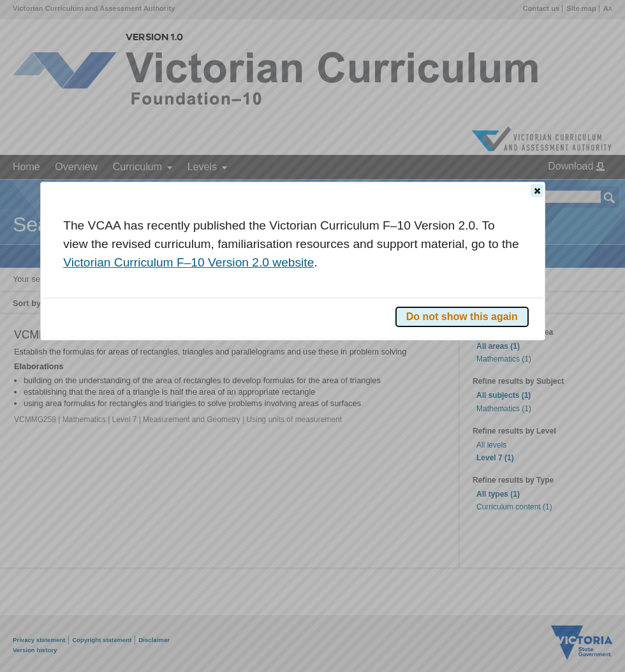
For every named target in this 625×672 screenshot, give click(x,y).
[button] (537, 191)
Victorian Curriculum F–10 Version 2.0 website (188, 262)
